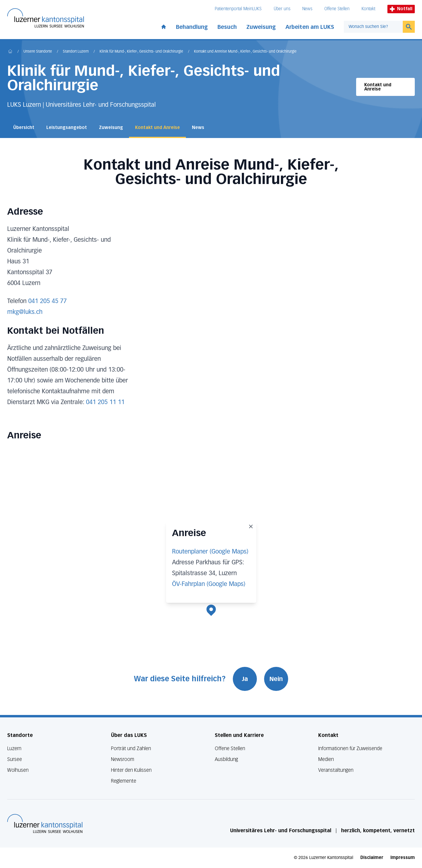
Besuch (227, 27)
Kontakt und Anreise (378, 87)
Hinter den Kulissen (131, 770)
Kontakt (368, 9)
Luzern (14, 748)
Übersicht (24, 128)
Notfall (401, 9)
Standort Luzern (76, 52)
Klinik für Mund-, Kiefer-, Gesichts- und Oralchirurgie (141, 52)
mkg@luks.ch (25, 312)
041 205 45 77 (48, 301)
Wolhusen (18, 770)
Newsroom (123, 759)
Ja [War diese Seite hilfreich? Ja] (245, 679)
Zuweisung (261, 27)
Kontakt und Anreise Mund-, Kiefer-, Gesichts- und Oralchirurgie (245, 52)
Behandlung (192, 27)
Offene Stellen (337, 9)
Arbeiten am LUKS (310, 27)
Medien (326, 759)
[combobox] (373, 27)
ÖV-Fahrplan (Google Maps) (209, 584)
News (307, 9)
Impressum (403, 858)
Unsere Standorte (38, 52)
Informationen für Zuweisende (350, 748)
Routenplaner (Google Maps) (210, 552)
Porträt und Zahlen (131, 748)
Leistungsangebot (67, 128)
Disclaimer (372, 858)
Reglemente (124, 781)
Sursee (15, 759)
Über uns (282, 9)
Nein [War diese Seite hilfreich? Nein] (276, 679)
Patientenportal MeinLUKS (238, 9)
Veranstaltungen (336, 770)
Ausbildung (226, 759)
